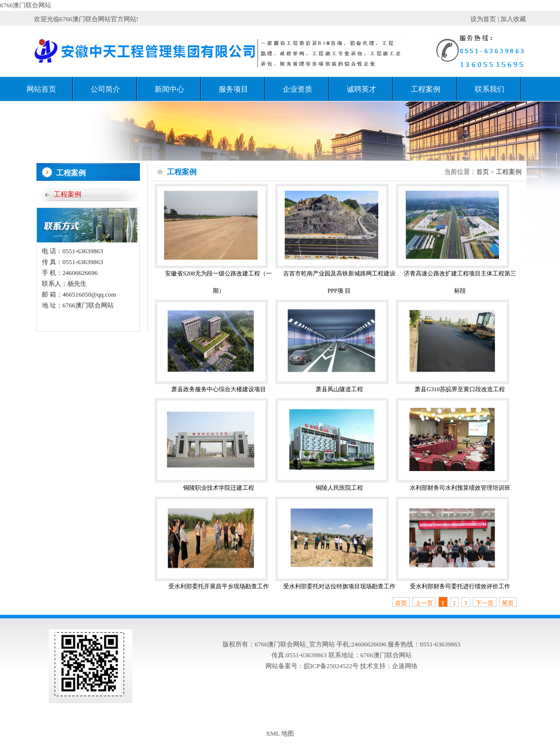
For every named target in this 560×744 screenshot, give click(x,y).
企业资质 (297, 89)
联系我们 (490, 89)
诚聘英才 (362, 89)
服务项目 (233, 89)
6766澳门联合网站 (26, 5)
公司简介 (105, 89)
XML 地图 (280, 733)
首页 (483, 172)
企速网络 (405, 666)
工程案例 (426, 89)
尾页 (508, 603)
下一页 (485, 603)
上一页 (424, 603)
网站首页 (41, 89)
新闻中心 (169, 89)
